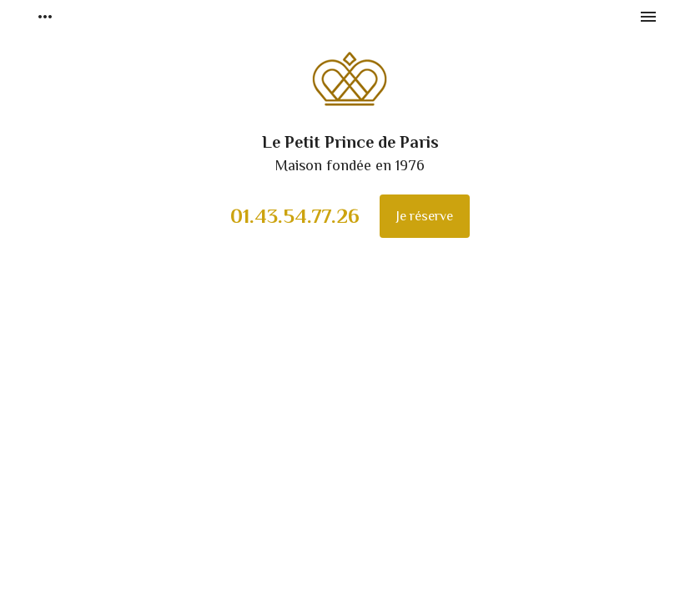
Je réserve (425, 216)
